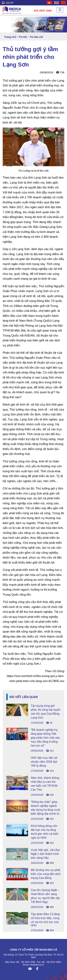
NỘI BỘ (8, 3)
